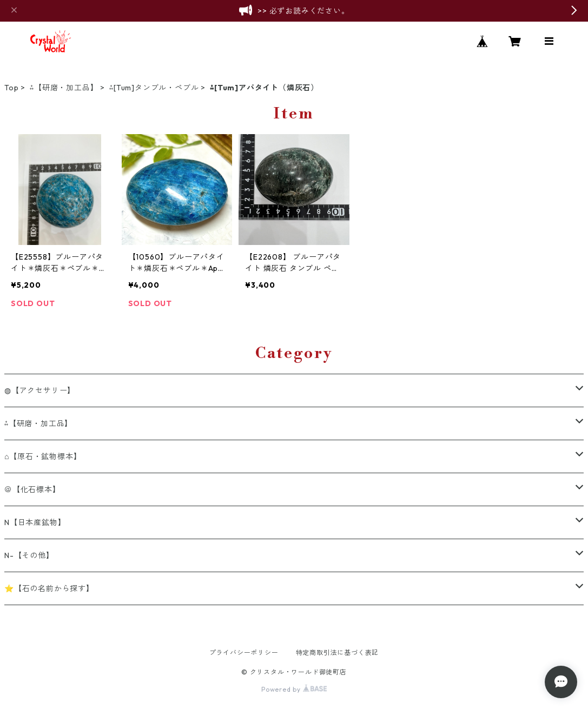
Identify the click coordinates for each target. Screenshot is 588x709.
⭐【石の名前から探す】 (49, 588)
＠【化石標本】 (32, 489)
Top (11, 88)
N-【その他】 (29, 555)
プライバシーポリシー (244, 652)
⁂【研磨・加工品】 (64, 88)
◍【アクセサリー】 (40, 390)
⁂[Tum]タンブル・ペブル (154, 88)
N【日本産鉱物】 (35, 522)
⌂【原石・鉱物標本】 (43, 456)
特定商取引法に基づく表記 (338, 652)
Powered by (294, 689)
